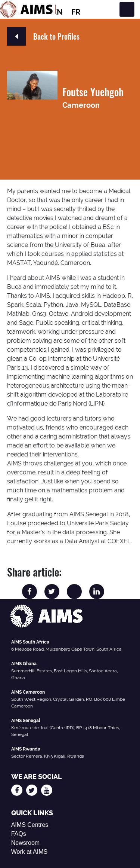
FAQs (19, 834)
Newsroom (25, 843)
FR (76, 12)
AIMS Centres (30, 825)
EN (57, 12)
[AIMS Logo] (28, 9)
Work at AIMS (29, 852)
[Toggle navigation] (127, 9)
